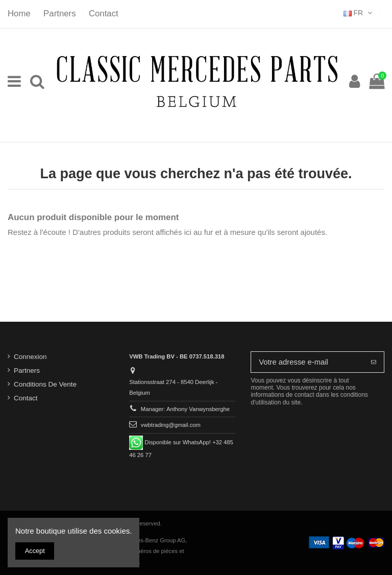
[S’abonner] (374, 362)
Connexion (30, 357)
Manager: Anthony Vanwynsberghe (185, 409)
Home (20, 14)
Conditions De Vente (45, 384)
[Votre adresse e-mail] (307, 362)
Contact (104, 14)
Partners (61, 14)
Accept (35, 551)
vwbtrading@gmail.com (171, 425)
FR (359, 13)
